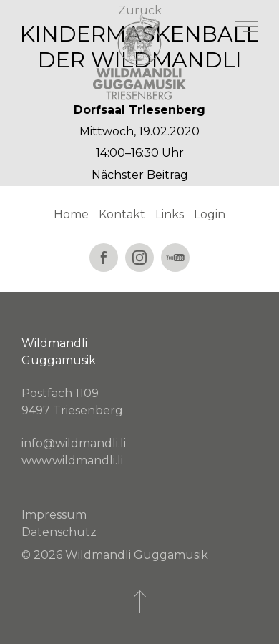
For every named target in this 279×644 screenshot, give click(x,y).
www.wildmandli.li (72, 460)
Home (71, 214)
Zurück (140, 10)
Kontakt (122, 214)
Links (170, 214)
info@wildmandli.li (74, 443)
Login (210, 214)
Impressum (54, 515)
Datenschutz (59, 532)
